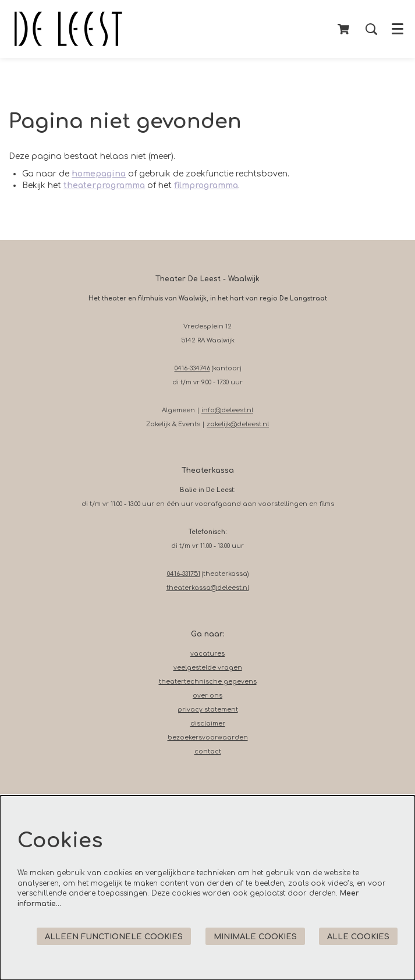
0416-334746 (192, 368)
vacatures (207, 654)
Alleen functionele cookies (114, 937)
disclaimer (208, 723)
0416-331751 (184, 574)
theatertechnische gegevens (208, 682)
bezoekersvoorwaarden (208, 737)
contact (208, 751)
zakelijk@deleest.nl (238, 424)
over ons (207, 696)
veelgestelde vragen (208, 668)
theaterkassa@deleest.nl (208, 588)
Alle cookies (358, 937)
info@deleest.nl (227, 410)
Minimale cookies (255, 937)
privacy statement (208, 710)
